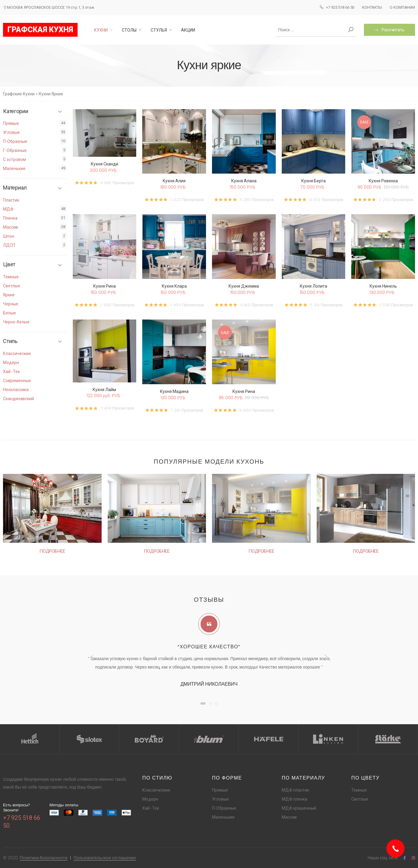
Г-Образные (15, 150)
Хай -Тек (11, 372)
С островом (14, 159)
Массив (11, 227)
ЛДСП (9, 245)
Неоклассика (16, 390)
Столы (129, 30)
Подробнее (52, 551)
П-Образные (15, 141)
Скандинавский (18, 399)
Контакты (372, 7)
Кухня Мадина (174, 391)
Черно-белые (16, 322)
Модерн (11, 363)
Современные (17, 381)
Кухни (101, 30)
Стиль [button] (10, 341)
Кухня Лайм (104, 390)
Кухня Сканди (104, 164)
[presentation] (92, 657)
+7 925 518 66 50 (337, 7)
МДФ (8, 209)
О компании (402, 7)
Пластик (11, 200)
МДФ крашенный (299, 808)
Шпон (9, 236)
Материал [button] (15, 188)
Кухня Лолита (313, 286)
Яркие (9, 295)
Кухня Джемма (244, 286)
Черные (11, 304)
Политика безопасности (44, 858)
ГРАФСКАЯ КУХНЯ (40, 30)
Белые (9, 313)
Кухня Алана (244, 181)
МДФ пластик (295, 790)
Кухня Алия (174, 181)
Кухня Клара (174, 286)
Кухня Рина (104, 286)
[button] (203, 703)
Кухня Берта (313, 181)
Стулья (159, 30)
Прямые (11, 123)
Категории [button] (15, 111)
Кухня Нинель (383, 286)
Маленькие (14, 168)
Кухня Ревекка (383, 181)
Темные (11, 277)
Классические (17, 354)
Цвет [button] (9, 264)
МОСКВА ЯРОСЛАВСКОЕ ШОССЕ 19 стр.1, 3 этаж (49, 7)
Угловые (11, 132)
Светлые (12, 286)
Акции (188, 30)
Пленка (10, 218)
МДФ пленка (295, 799)
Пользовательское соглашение (105, 858)
